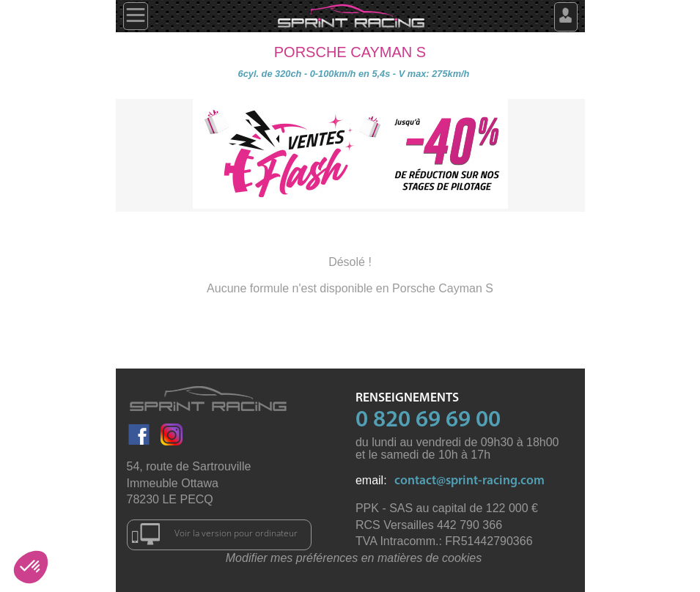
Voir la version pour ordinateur (215, 534)
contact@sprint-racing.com (469, 481)
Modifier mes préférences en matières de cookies (354, 558)
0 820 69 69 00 (428, 421)
